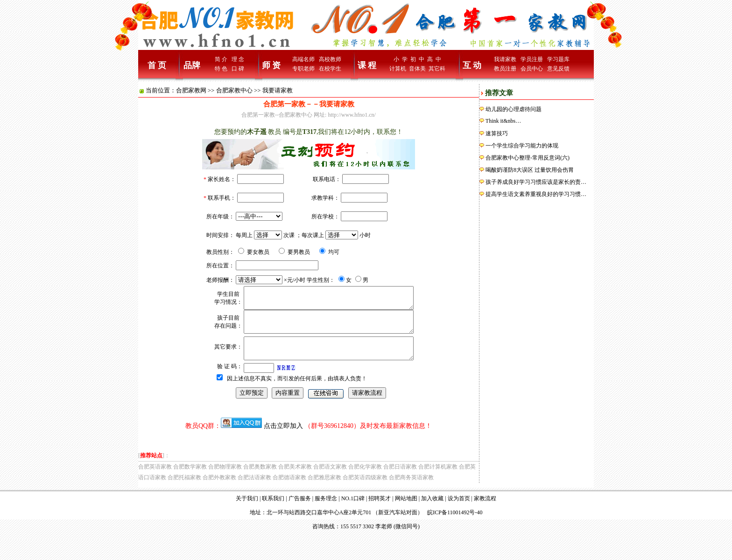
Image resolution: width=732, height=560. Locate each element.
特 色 (221, 69)
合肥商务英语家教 (411, 490)
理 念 (238, 59)
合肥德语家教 (289, 490)
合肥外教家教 (219, 490)
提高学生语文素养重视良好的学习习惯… (536, 194)
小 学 (401, 59)
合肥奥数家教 (260, 479)
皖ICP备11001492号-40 (455, 525)
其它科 (437, 69)
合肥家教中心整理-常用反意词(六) (528, 158)
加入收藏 (432, 511)
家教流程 (485, 511)
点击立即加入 (283, 438)
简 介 (221, 59)
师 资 (271, 65)
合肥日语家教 (400, 479)
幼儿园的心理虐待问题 (514, 109)
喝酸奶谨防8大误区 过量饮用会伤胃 (530, 170)
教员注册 (505, 69)
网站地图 (406, 511)
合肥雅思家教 (324, 490)
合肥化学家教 (365, 479)
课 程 (367, 65)
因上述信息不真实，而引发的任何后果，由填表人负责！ (297, 391)
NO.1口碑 (353, 511)
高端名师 (303, 59)
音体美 (417, 69)
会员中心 (532, 69)
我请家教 (505, 59)
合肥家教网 (191, 90)
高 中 (434, 59)
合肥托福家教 (184, 490)
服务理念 (326, 511)
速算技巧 (497, 133)
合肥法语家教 (254, 490)
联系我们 (273, 511)
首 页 (157, 65)
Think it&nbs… (503, 121)
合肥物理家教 (225, 479)
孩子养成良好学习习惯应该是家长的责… (536, 182)
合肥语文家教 (330, 479)
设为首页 (459, 511)
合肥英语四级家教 (365, 490)
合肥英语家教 (155, 479)
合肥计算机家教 (438, 479)
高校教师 (330, 59)
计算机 (398, 69)
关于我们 (247, 511)
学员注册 (532, 59)
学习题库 (558, 59)
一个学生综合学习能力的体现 (522, 146)
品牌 (192, 65)
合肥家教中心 (234, 90)
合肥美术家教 (295, 479)
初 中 (417, 59)
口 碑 (238, 69)
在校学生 (330, 69)
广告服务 (300, 511)
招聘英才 (380, 511)
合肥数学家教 (190, 479)
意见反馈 (558, 69)
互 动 (472, 65)
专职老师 (303, 69)
